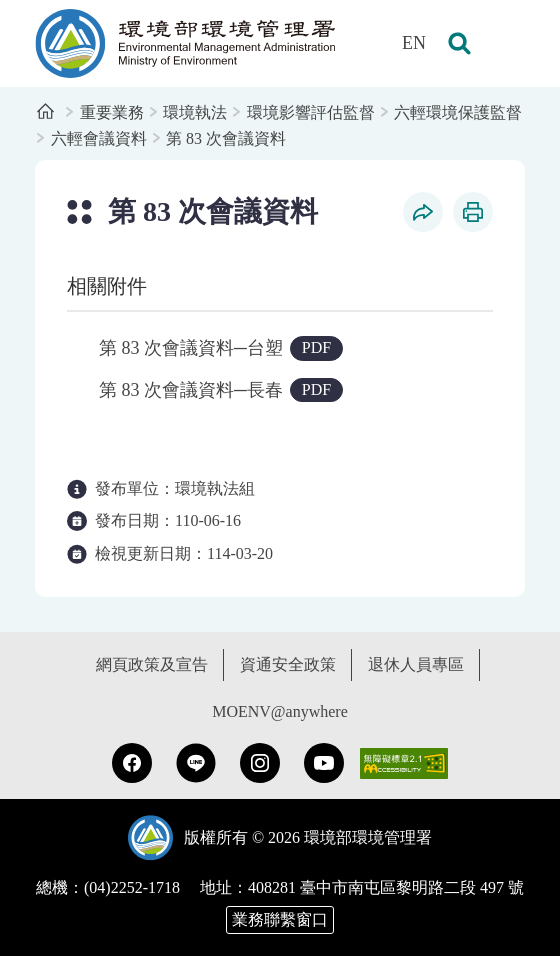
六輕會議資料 (99, 138)
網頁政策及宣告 (152, 664)
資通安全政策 (288, 664)
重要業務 (112, 112)
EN (414, 43)
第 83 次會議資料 (226, 138)
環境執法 (195, 112)
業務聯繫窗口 (280, 919)
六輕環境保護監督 (458, 112)
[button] (459, 44)
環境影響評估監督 (311, 112)
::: (13, 11)
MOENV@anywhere (280, 711)
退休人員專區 (416, 664)
